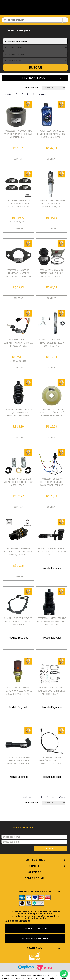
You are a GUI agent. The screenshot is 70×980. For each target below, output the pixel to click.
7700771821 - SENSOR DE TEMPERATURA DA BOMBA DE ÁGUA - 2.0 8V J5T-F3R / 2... (18, 691)
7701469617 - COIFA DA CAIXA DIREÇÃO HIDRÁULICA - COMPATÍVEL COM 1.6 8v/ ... (18, 412)
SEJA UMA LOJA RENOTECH (35, 938)
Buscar (35, 67)
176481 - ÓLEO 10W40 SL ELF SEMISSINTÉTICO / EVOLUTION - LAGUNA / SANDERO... (52, 134)
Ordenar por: (31, 88)
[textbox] (35, 20)
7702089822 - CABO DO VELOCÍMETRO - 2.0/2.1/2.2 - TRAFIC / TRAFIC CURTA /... (52, 760)
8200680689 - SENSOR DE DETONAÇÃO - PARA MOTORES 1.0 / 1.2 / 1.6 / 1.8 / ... (18, 552)
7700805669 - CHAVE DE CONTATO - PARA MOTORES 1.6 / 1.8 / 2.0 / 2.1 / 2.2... (18, 343)
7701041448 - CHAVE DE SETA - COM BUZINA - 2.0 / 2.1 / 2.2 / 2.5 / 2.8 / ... (52, 552)
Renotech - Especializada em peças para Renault (35, 7)
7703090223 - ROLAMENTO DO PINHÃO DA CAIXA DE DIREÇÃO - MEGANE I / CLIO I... (18, 134)
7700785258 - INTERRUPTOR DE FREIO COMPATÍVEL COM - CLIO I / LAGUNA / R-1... (52, 621)
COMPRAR (18, 159)
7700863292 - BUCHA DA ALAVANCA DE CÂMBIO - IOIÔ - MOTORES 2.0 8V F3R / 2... (52, 412)
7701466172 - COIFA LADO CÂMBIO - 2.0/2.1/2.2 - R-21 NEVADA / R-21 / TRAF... (52, 273)
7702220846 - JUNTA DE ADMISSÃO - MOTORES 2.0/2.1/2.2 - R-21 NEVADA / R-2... (18, 273)
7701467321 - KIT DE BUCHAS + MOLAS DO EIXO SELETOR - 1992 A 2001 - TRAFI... (18, 482)
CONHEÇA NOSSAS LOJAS (35, 929)
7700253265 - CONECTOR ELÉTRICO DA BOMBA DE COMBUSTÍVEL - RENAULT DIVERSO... (52, 484)
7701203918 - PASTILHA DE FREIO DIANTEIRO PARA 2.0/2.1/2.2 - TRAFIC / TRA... (18, 204)
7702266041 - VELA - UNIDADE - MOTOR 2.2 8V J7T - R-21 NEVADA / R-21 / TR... (52, 204)
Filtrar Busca (35, 78)
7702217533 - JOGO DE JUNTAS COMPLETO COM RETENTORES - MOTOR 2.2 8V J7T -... (52, 691)
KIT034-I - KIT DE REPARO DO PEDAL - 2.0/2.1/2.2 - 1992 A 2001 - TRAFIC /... (52, 343)
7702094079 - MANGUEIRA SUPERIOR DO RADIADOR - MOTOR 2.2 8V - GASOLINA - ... (18, 760)
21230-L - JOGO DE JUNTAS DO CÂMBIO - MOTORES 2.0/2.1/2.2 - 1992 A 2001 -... (18, 621)
